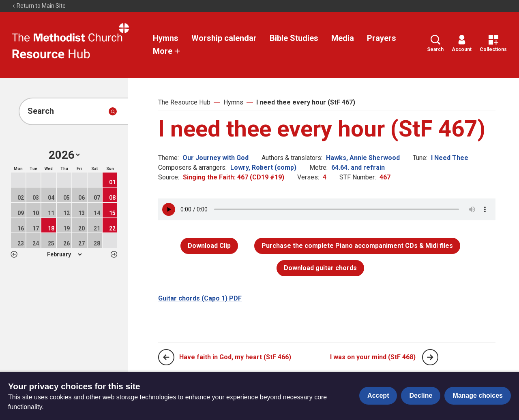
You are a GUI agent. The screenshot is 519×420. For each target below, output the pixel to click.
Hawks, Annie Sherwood (363, 158)
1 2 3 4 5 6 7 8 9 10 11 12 (64, 254)
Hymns (166, 38)
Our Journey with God (216, 158)
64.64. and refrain (358, 167)
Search (435, 44)
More (167, 51)
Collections (493, 44)
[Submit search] (113, 111)
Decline (421, 395)
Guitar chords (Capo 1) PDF (200, 298)
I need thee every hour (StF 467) (306, 102)
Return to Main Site (39, 6)
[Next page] (430, 357)
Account (462, 44)
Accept (378, 395)
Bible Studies (294, 38)
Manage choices (478, 395)
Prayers (382, 38)
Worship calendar (224, 38)
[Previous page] (166, 357)
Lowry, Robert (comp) (263, 167)
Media (343, 38)
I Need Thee (450, 158)
